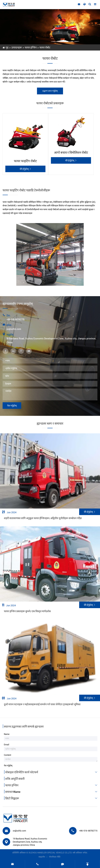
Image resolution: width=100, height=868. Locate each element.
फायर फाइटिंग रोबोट (25, 161)
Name (7, 734)
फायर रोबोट (45, 47)
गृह (7, 47)
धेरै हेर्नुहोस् (25, 169)
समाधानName (52, 792)
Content (7, 755)
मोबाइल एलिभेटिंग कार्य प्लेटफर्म (52, 772)
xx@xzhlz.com (14, 329)
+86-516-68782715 (15, 319)
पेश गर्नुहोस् (12, 406)
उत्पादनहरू (17, 47)
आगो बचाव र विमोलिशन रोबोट (71, 152)
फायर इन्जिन (31, 47)
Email (7, 745)
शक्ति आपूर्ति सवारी (15, 779)
